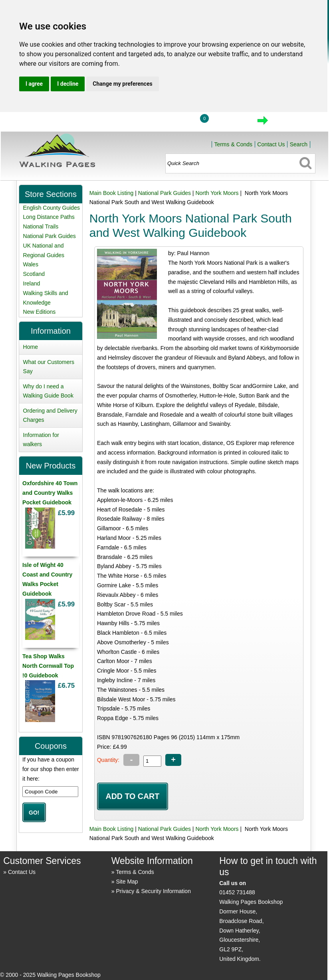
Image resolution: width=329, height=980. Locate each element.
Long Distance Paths (49, 217)
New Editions (40, 312)
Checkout (290, 123)
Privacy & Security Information (153, 891)
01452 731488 (237, 892)
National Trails (41, 226)
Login (174, 123)
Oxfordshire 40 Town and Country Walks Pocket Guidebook (50, 493)
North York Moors (217, 193)
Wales (31, 264)
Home (137, 123)
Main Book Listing (112, 193)
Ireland (32, 283)
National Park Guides (164, 193)
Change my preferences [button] (122, 84)
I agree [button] (34, 84)
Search (299, 144)
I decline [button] (68, 84)
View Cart (229, 123)
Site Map (127, 882)
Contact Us (271, 144)
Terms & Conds (233, 144)
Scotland (34, 274)
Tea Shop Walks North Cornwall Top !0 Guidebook (48, 666)
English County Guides (52, 208)
